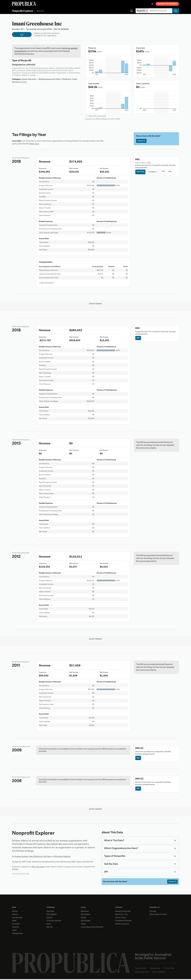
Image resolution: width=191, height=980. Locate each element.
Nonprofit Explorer (23, 11)
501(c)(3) (31, 65)
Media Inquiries (122, 925)
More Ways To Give (158, 915)
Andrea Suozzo (21, 857)
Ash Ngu (47, 857)
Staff (14, 922)
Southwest (86, 922)
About (15, 912)
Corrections (121, 918)
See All (49, 928)
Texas (83, 925)
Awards (15, 928)
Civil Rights (51, 915)
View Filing (141, 172)
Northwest (86, 915)
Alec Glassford (36, 857)
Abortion (50, 912)
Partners (16, 925)
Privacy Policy (169, 969)
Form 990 (16, 141)
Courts (49, 918)
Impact (15, 915)
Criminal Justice (54, 922)
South (83, 918)
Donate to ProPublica (167, 4)
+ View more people (46, 283)
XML (172, 172)
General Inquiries (123, 912)
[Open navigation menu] (152, 4)
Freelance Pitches (123, 922)
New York (40, 11)
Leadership (17, 918)
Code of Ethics (141, 969)
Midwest (85, 912)
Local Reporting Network (92, 928)
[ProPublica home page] (71, 964)
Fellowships (17, 934)
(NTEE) (24, 82)
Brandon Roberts (63, 857)
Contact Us (142, 141)
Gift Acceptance (159, 973)
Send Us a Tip (121, 915)
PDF (165, 172)
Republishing (155, 969)
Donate (153, 912)
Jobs (14, 931)
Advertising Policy (142, 973)
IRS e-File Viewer (38, 867)
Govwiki (15, 870)
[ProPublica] (24, 4)
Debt (49, 925)
